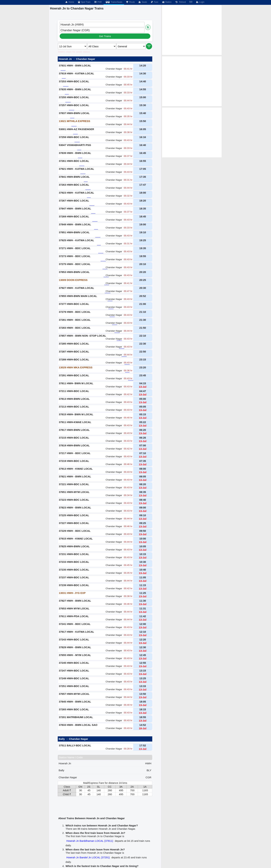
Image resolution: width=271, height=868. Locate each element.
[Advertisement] (192, 30)
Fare (154, 2)
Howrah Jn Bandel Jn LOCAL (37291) (88, 857)
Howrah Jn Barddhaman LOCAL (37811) (90, 841)
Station (167, 2)
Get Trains (105, 36)
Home (69, 2)
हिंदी (191, 2)
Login (200, 2)
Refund (180, 2)
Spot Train (84, 2)
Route (130, 2)
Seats (143, 2)
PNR (98, 2)
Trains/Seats (114, 2)
